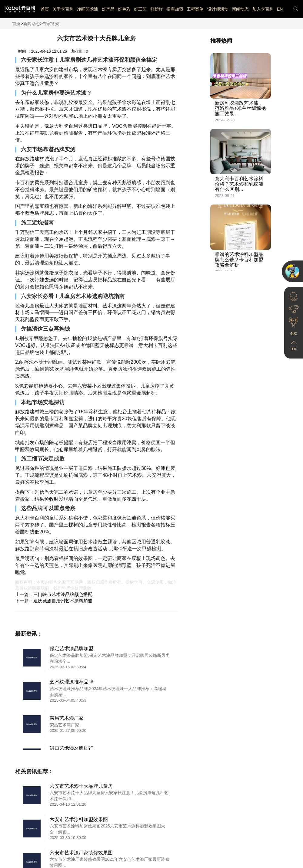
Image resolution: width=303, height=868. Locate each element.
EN (280, 9)
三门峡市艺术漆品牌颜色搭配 (63, 594)
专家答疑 (51, 24)
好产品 (108, 9)
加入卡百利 (263, 9)
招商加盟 (175, 9)
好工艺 (140, 9)
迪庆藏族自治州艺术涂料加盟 (63, 601)
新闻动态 (240, 9)
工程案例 (195, 9)
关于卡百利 (63, 9)
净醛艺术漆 (88, 9)
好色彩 (124, 9)
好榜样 (157, 9)
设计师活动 (218, 9)
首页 (45, 9)
